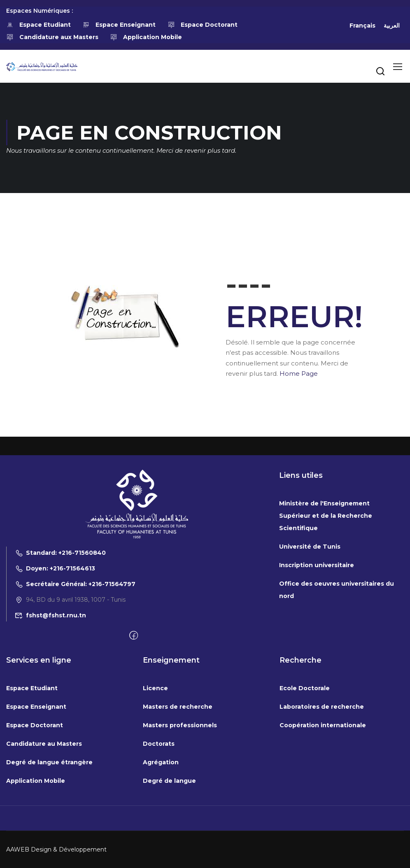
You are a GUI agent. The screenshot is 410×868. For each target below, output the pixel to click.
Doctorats (159, 826)
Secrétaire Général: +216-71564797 (75, 667)
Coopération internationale (323, 808)
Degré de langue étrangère (49, 845)
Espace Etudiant (38, 25)
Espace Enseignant (119, 25)
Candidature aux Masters (52, 37)
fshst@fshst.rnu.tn (50, 698)
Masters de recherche (178, 789)
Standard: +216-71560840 (60, 635)
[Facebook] (134, 719)
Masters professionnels (180, 808)
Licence (155, 771)
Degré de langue (169, 863)
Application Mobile (146, 37)
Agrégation (161, 845)
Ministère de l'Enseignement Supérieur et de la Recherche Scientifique (326, 598)
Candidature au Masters (44, 826)
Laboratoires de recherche (322, 789)
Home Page (299, 373)
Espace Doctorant (203, 25)
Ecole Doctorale (305, 771)
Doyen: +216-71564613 (55, 651)
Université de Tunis (310, 629)
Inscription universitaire (317, 648)
